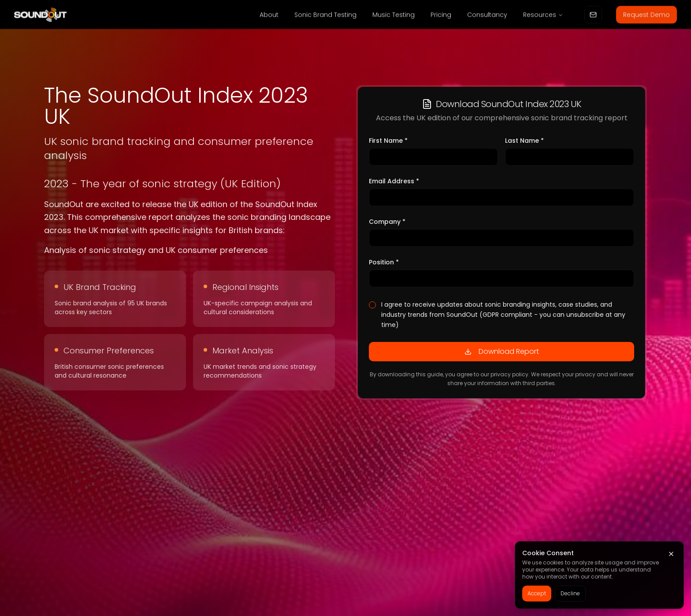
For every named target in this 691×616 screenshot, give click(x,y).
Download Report (502, 352)
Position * (384, 263)
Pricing (441, 16)
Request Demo (646, 16)
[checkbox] (372, 306)
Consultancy (487, 16)
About (269, 16)
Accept (537, 593)
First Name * (388, 141)
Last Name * (524, 141)
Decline (570, 593)
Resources (543, 16)
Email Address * (394, 182)
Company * (387, 223)
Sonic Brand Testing (325, 16)
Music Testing (394, 16)
